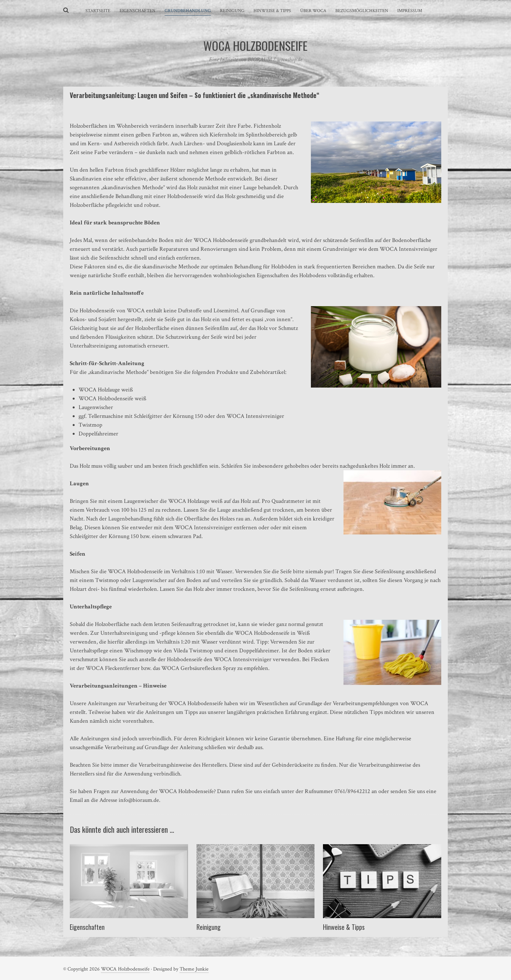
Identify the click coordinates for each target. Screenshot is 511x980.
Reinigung (232, 11)
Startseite (98, 11)
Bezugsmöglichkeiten (362, 11)
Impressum (410, 11)
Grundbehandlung (188, 11)
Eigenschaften (138, 11)
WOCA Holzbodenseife (125, 969)
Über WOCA (313, 11)
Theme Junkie (194, 969)
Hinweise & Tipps (272, 11)
